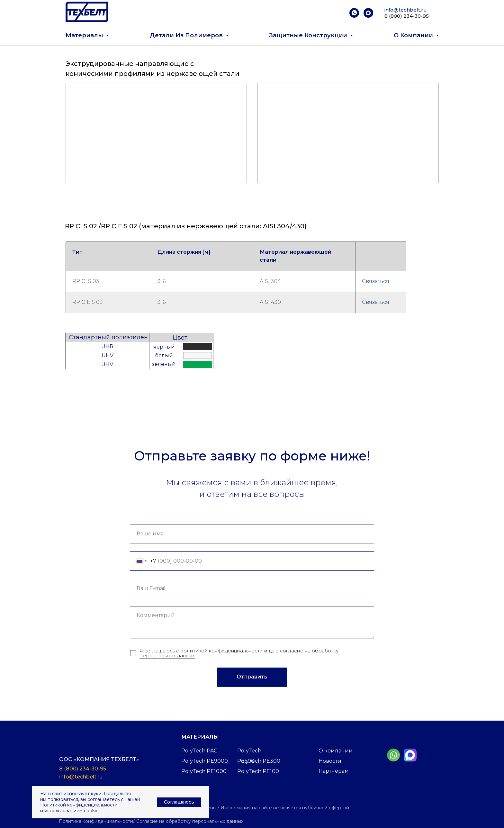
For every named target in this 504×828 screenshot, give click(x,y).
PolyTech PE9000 (205, 761)
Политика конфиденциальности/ (97, 821)
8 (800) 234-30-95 (407, 16)
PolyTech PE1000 (204, 771)
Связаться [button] (376, 281)
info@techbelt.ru (406, 10)
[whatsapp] (354, 13)
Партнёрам (334, 771)
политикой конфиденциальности (222, 651)
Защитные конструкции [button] (309, 35)
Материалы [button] (85, 35)
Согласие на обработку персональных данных (190, 821)
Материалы (200, 737)
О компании (336, 751)
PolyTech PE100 (258, 771)
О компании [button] (414, 35)
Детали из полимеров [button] (187, 35)
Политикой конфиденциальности (79, 805)
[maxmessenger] (368, 13)
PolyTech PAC (199, 751)
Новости (330, 761)
